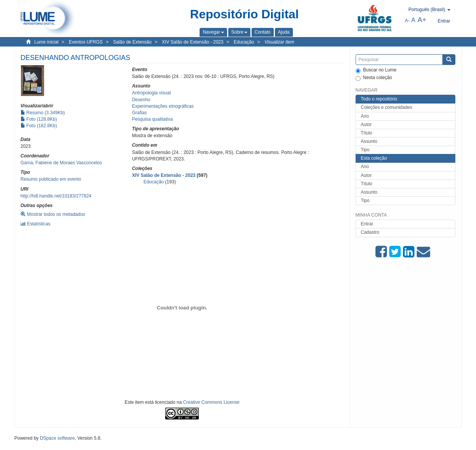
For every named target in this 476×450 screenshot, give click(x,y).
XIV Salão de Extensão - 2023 (193, 42)
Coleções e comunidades (387, 107)
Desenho (141, 100)
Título (367, 133)
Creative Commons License (211, 402)
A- (407, 20)
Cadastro (370, 232)
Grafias (139, 113)
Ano (365, 116)
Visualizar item (279, 42)
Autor (366, 125)
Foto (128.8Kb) (39, 119)
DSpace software (57, 438)
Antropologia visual (151, 93)
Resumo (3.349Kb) (43, 113)
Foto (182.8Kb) (39, 126)
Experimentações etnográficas (163, 106)
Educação (244, 42)
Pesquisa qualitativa (152, 119)
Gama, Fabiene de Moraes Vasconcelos (61, 163)
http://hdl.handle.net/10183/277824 (56, 196)
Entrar (367, 224)
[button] (213, 32)
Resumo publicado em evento (51, 179)
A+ (422, 20)
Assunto (369, 141)
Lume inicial (46, 42)
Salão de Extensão (132, 42)
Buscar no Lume (376, 70)
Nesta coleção (374, 78)
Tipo (365, 150)
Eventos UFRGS (86, 42)
